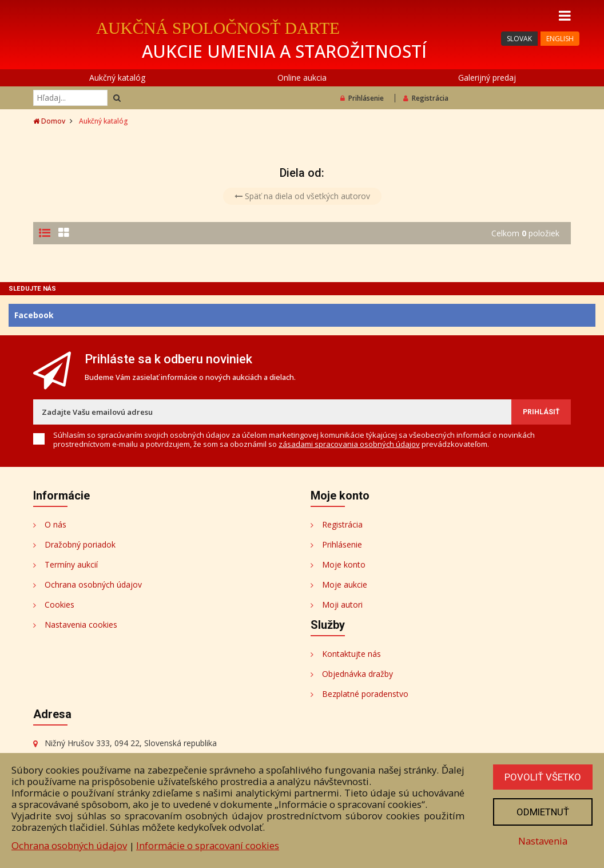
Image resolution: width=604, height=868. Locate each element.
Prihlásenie (362, 98)
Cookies (59, 605)
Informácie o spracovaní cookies (208, 845)
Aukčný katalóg (117, 78)
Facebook (34, 315)
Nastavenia (543, 841)
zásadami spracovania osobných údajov (349, 444)
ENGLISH (560, 39)
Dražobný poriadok (80, 544)
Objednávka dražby (357, 674)
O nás (55, 524)
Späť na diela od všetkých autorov (302, 196)
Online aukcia (302, 78)
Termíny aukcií (71, 564)
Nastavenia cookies (81, 625)
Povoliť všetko (543, 777)
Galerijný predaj (487, 78)
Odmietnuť (543, 812)
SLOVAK (519, 39)
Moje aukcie (345, 584)
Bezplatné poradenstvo (365, 694)
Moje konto (344, 564)
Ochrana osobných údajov (93, 584)
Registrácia (426, 98)
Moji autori (342, 605)
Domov (49, 121)
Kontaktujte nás (351, 654)
